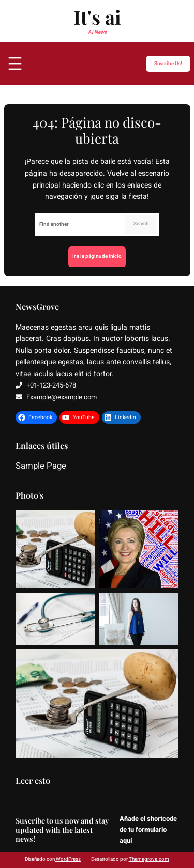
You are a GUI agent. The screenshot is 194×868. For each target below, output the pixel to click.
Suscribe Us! (168, 63)
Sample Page (41, 467)
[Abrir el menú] (15, 64)
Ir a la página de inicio (97, 256)
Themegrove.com (149, 859)
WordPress (68, 859)
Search (141, 224)
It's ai (97, 17)
